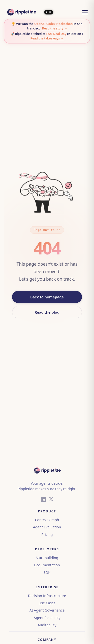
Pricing (47, 535)
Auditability (47, 625)
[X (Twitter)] (51, 500)
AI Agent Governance (47, 610)
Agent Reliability (47, 618)
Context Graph (47, 520)
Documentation (47, 565)
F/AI (49, 12)
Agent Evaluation (47, 527)
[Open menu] (85, 12)
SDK (47, 572)
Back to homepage (47, 297)
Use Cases (47, 603)
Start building (47, 558)
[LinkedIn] (43, 500)
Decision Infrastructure (47, 596)
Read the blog (47, 312)
